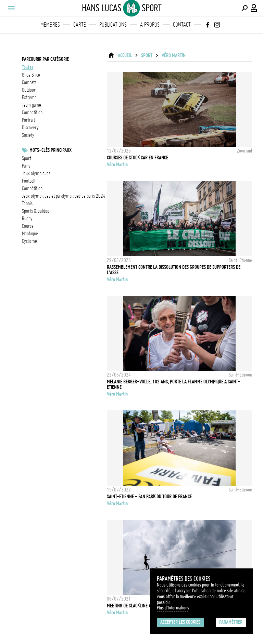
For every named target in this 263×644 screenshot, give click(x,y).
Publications (113, 25)
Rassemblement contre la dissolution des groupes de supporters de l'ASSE (174, 270)
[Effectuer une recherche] (245, 8)
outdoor (29, 90)
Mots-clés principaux (51, 150)
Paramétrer (231, 622)
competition (32, 113)
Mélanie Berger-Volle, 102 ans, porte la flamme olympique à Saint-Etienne (173, 384)
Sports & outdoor (36, 211)
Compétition (32, 188)
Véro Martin (174, 55)
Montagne (30, 234)
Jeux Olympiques (36, 173)
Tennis (27, 203)
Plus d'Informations (173, 608)
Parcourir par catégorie (45, 59)
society (28, 135)
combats (29, 82)
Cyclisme (29, 241)
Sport (27, 158)
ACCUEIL (125, 55)
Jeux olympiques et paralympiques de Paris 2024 (64, 196)
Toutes (28, 67)
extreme (29, 97)
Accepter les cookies (180, 622)
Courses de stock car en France (137, 158)
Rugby (27, 219)
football (29, 181)
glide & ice (31, 75)
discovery (30, 128)
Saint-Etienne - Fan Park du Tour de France (149, 497)
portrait (28, 120)
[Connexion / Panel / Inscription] (254, 8)
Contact (182, 25)
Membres (50, 25)
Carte (80, 25)
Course (28, 226)
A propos (150, 25)
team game (32, 105)
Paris (26, 166)
